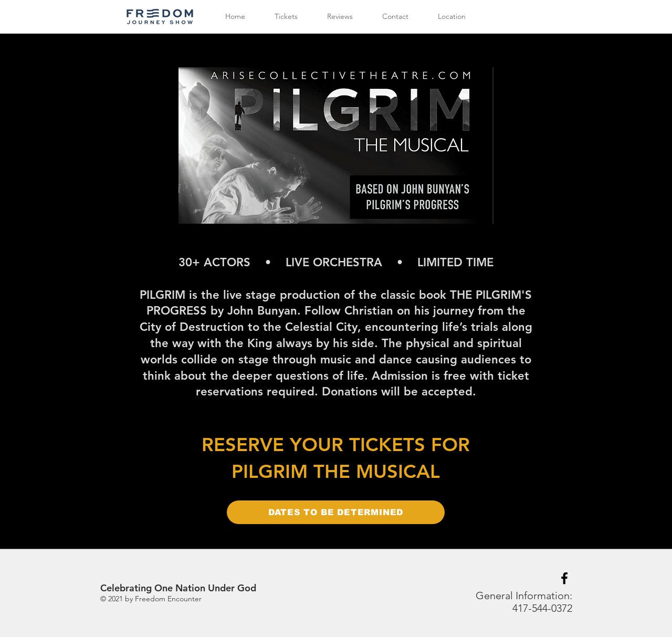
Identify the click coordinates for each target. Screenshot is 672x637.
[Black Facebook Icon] (564, 578)
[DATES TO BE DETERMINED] (336, 512)
